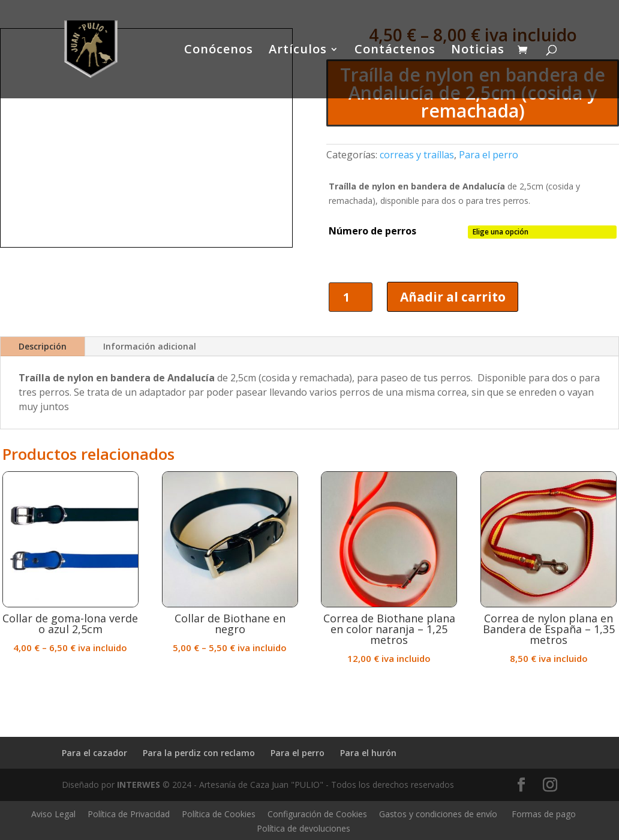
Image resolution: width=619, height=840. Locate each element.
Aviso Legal (53, 815)
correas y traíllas (417, 155)
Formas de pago (544, 815)
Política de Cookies (219, 815)
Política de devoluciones (304, 829)
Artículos (298, 51)
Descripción (43, 347)
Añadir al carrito (453, 297)
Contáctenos (395, 51)
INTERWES (139, 785)
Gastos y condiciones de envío (438, 815)
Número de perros (372, 231)
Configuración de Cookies (317, 815)
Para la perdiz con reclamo (199, 753)
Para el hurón (368, 753)
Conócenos (219, 51)
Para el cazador (94, 753)
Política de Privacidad (129, 815)
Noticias (478, 51)
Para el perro (489, 155)
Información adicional (150, 347)
